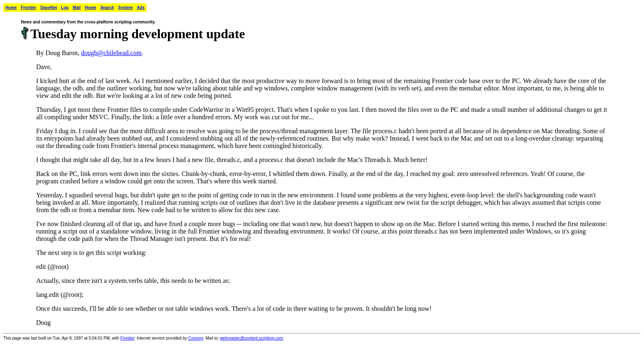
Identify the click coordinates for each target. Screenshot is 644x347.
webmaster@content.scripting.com (252, 338)
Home (11, 8)
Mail (77, 8)
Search (107, 8)
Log (65, 8)
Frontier (29, 8)
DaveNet (49, 8)
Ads (141, 8)
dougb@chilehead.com (111, 53)
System (126, 8)
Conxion (196, 338)
